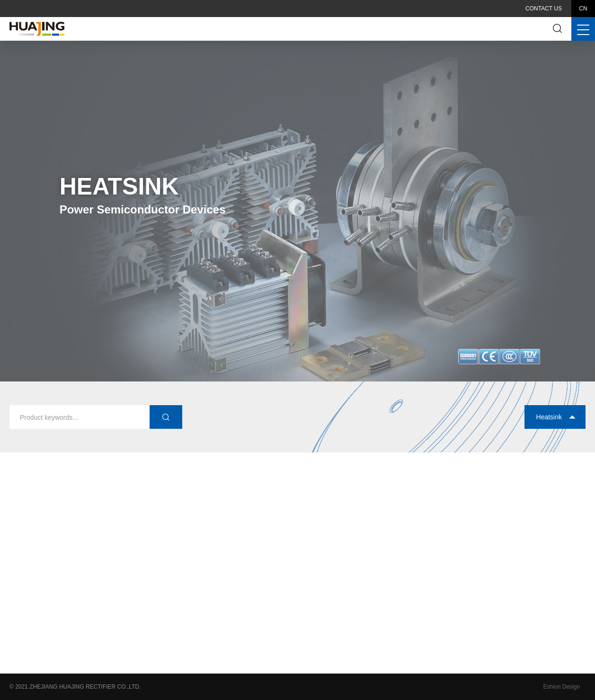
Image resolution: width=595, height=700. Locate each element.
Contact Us (544, 9)
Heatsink (556, 417)
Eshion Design (562, 687)
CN (583, 9)
